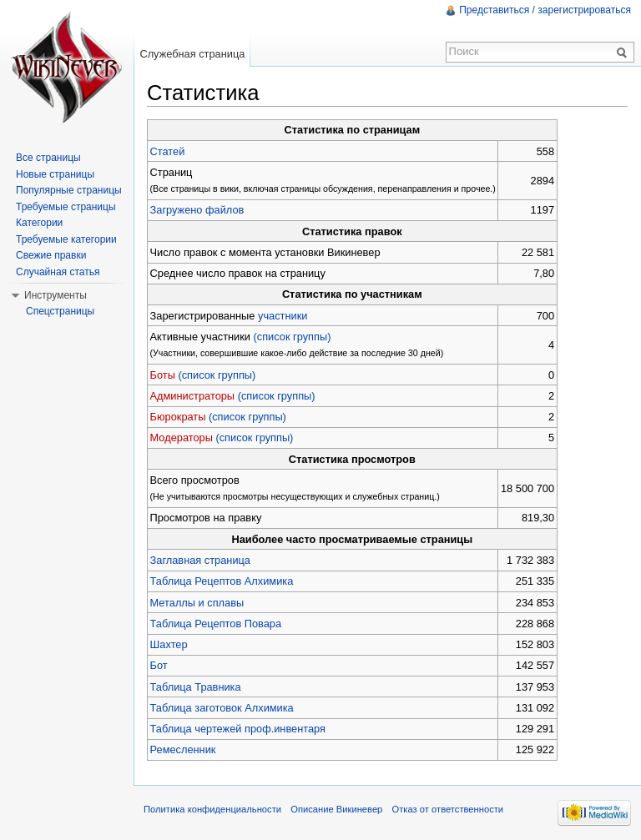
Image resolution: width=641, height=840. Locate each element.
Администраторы (193, 396)
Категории (39, 223)
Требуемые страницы (66, 207)
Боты (163, 375)
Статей (168, 151)
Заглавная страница (200, 560)
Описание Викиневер (336, 809)
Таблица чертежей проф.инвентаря (238, 729)
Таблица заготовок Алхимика (222, 708)
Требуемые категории (66, 239)
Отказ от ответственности (448, 809)
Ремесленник (183, 749)
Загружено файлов (197, 210)
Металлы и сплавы (197, 603)
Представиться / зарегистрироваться (545, 10)
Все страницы (48, 158)
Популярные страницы (69, 190)
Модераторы (182, 438)
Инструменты (56, 295)
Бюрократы (178, 417)
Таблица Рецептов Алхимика (222, 581)
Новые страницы (55, 174)
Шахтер (169, 644)
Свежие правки (51, 255)
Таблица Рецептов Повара (216, 624)
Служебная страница (192, 54)
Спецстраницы (60, 311)
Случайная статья (58, 272)
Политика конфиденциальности (212, 809)
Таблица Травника (196, 687)
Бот (159, 665)
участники (283, 316)
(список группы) (293, 337)
